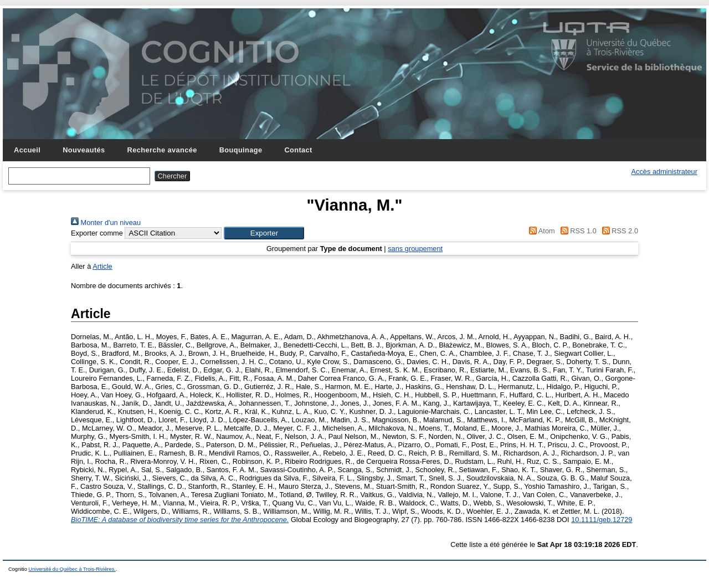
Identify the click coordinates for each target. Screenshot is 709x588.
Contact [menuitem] (298, 150)
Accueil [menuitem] (27, 150)
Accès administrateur (664, 172)
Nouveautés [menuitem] (84, 150)
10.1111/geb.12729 (602, 520)
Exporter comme (97, 233)
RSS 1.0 (577, 231)
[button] (264, 233)
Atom (540, 231)
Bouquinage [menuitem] (241, 150)
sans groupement (415, 249)
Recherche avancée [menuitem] (162, 150)
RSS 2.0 (618, 231)
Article (102, 266)
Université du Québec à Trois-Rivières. (72, 569)
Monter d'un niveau (106, 223)
